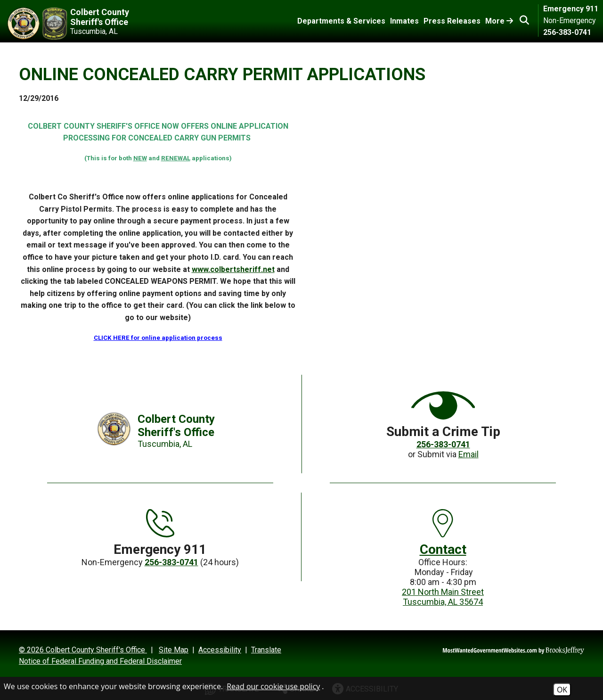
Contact (443, 549)
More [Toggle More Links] (499, 21)
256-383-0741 (567, 32)
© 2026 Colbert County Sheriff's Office (83, 650)
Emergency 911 (571, 9)
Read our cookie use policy (273, 686)
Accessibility (220, 650)
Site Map (174, 650)
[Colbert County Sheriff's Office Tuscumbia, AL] (86, 24)
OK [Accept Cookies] (562, 690)
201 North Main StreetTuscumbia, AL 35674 (443, 597)
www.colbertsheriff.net (233, 269)
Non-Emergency (570, 21)
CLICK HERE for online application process (158, 338)
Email (469, 454)
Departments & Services (341, 21)
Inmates (404, 21)
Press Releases (452, 21)
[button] (524, 20)
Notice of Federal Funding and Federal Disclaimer (100, 661)
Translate (266, 650)
